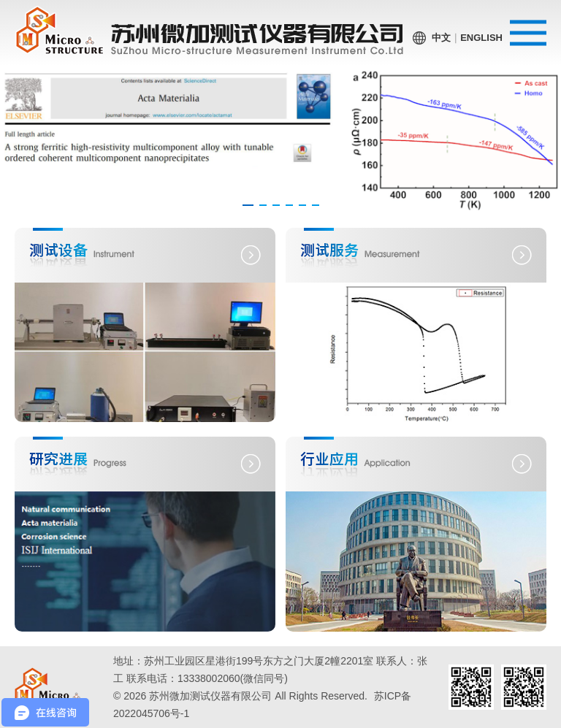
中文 (441, 38)
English (481, 38)
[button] (248, 205)
